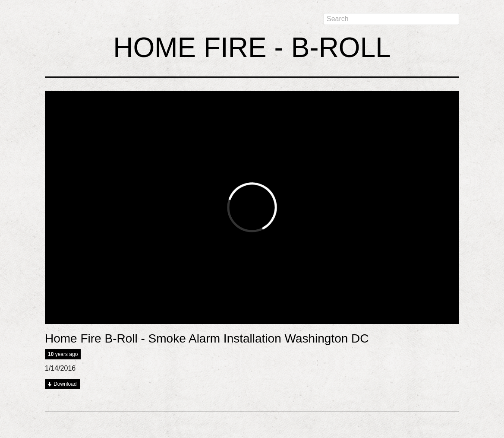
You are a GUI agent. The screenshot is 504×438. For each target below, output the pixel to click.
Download (65, 384)
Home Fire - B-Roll (252, 48)
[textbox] (391, 19)
